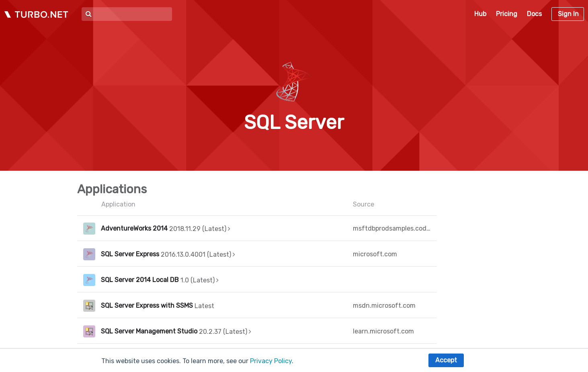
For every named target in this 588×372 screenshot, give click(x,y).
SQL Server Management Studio (149, 331)
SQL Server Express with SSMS (147, 306)
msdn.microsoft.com (384, 306)
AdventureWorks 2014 (134, 228)
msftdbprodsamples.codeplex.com (392, 228)
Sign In (568, 14)
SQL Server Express (130, 254)
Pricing (507, 14)
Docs (534, 14)
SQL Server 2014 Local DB (140, 280)
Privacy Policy (271, 361)
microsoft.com (375, 254)
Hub (480, 14)
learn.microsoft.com (383, 331)
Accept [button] (446, 360)
